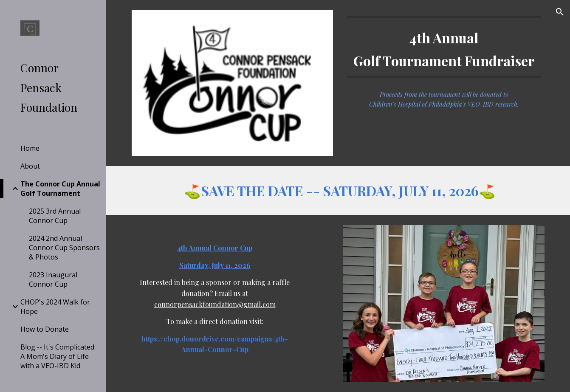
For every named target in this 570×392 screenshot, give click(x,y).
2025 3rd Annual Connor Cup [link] (55, 216)
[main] (444, 47)
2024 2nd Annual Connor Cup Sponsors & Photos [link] (64, 248)
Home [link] (30, 148)
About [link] (30, 166)
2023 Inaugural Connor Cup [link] (53, 279)
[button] (560, 12)
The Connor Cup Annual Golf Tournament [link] (60, 189)
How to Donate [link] (45, 329)
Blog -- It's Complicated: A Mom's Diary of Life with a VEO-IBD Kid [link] (58, 356)
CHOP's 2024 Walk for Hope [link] (55, 307)
